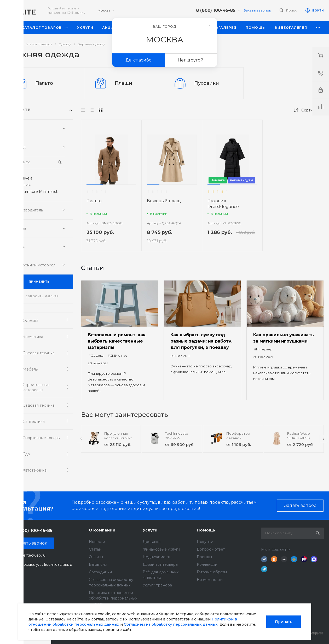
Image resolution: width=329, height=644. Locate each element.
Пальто (44, 83)
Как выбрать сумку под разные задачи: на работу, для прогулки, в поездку (201, 341)
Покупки (205, 542)
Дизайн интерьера (160, 564)
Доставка (152, 542)
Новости (97, 542)
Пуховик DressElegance (223, 204)
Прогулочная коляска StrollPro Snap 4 (119, 438)
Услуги (150, 530)
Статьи (95, 549)
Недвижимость (157, 557)
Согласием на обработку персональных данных (171, 624)
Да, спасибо (138, 60)
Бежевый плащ (164, 201)
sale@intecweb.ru (29, 555)
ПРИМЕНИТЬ (39, 282)
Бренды (204, 557)
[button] (95, 185)
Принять (284, 622)
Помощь (206, 530)
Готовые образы (212, 572)
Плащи (123, 83)
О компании (102, 530)
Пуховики (207, 83)
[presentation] (81, 439)
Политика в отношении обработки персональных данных (113, 598)
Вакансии (98, 564)
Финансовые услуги (161, 549)
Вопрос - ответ (211, 549)
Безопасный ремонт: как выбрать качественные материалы (117, 341)
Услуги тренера (157, 585)
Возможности (210, 580)
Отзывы (96, 557)
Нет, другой (191, 60)
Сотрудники (100, 572)
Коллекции (207, 564)
